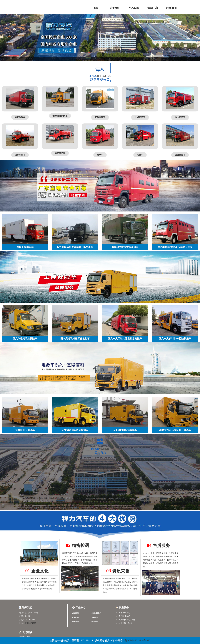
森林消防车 (95, 622)
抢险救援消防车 (96, 613)
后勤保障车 (76, 613)
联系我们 (172, 8)
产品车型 (134, 8)
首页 (96, 8)
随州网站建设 (30, 623)
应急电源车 (76, 617)
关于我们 (115, 8)
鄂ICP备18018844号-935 (138, 640)
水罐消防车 (95, 617)
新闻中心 (153, 8)
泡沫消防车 (76, 622)
